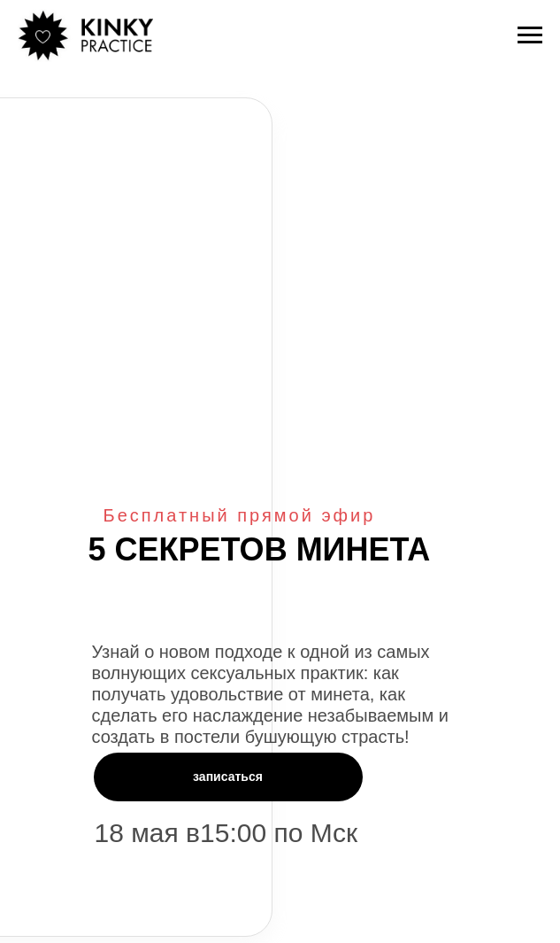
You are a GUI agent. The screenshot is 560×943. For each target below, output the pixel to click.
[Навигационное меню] (530, 35)
